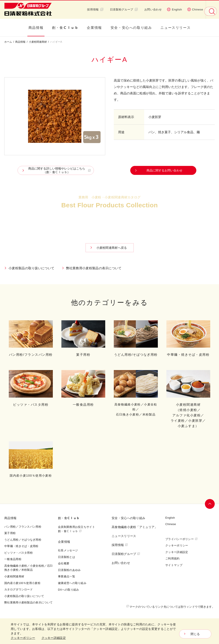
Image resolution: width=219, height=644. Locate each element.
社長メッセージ (68, 550)
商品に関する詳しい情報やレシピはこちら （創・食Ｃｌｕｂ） (57, 170)
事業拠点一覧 (67, 576)
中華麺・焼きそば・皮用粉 (21, 546)
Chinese (195, 9)
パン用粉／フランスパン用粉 (23, 527)
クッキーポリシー (177, 545)
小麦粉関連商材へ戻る (112, 248)
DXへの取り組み (68, 590)
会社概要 (64, 563)
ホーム (8, 42)
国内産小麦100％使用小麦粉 (22, 583)
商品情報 (36, 28)
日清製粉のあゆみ (69, 570)
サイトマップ (174, 565)
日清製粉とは (67, 557)
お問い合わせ (153, 9)
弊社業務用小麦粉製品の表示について (94, 268)
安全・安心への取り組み (131, 28)
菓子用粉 (10, 533)
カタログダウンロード (111, 219)
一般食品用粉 (13, 559)
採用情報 (95, 9)
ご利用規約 (172, 558)
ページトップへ (210, 504)
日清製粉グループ (124, 9)
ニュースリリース (175, 28)
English (175, 9)
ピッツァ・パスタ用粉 (18, 553)
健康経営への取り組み (72, 583)
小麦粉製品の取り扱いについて (31, 268)
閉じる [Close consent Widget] (195, 634)
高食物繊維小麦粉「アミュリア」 (135, 527)
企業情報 (94, 28)
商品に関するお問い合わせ (164, 170)
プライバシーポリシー (180, 539)
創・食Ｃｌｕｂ (65, 28)
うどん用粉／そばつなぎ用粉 (23, 540)
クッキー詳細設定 (177, 552)
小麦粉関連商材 (38, 42)
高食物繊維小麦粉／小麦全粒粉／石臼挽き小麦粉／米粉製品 (28, 568)
